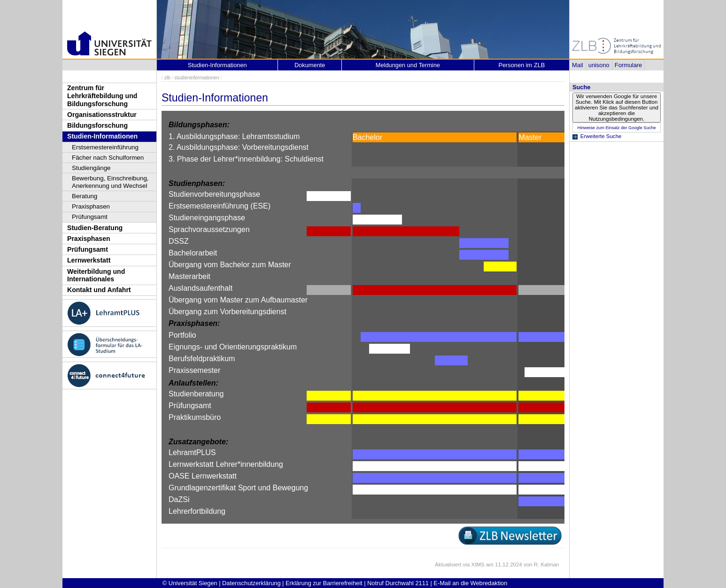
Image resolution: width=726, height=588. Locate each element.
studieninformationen (197, 78)
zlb (167, 78)
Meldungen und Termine (408, 65)
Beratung (85, 196)
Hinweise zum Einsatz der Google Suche (616, 128)
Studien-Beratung (95, 228)
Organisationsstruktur (102, 115)
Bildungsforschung (97, 125)
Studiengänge (91, 168)
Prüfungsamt (90, 217)
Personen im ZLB (521, 65)
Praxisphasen (91, 206)
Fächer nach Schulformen (108, 158)
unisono (599, 65)
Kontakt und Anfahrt (99, 290)
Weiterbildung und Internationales (96, 275)
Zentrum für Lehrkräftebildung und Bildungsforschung (102, 96)
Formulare (628, 65)
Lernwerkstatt (89, 260)
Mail (577, 65)
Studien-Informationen (102, 136)
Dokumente (310, 65)
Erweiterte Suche (601, 136)
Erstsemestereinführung (105, 147)
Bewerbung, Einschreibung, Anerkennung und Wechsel (110, 182)
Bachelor (367, 137)
